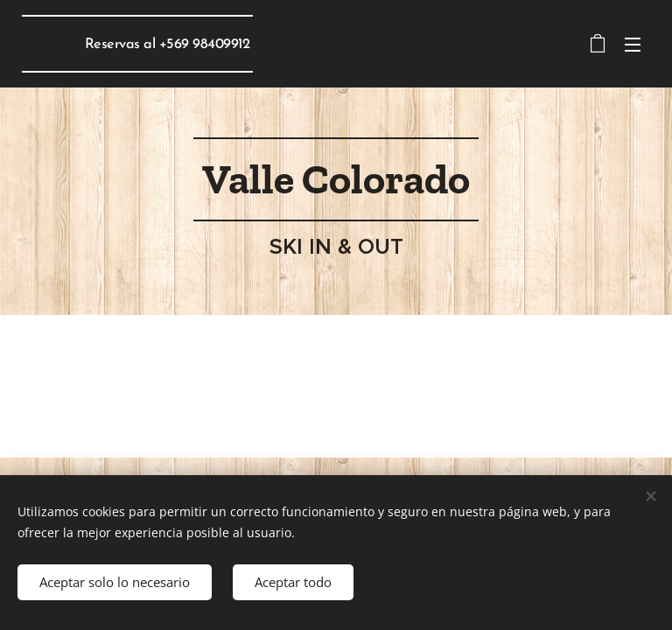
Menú (633, 45)
